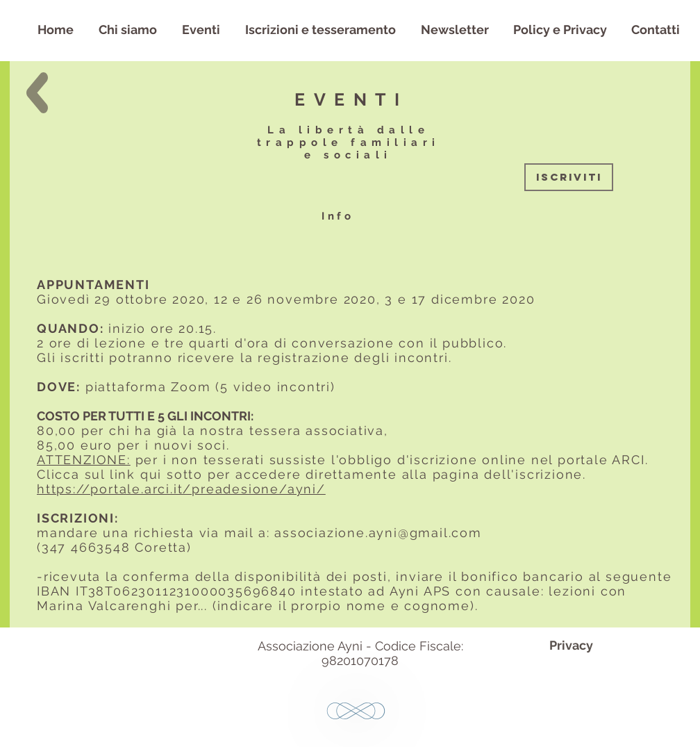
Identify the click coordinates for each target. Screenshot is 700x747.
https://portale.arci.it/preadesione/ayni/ (181, 489)
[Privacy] (571, 645)
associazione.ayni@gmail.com (378, 533)
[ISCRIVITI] (569, 177)
